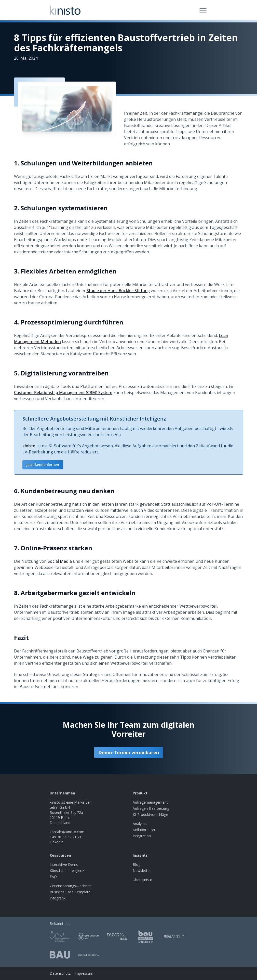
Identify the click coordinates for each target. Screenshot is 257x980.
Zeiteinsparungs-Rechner (70, 886)
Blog (137, 864)
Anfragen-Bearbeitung (151, 808)
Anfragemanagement (150, 802)
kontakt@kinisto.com (67, 832)
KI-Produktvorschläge (150, 814)
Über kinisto (143, 880)
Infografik (58, 898)
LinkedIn (57, 842)
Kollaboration (144, 830)
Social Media (60, 561)
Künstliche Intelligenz (67, 871)
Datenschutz (60, 973)
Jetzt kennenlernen (43, 465)
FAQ (53, 877)
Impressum (84, 973)
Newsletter (142, 871)
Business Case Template (70, 892)
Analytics (140, 824)
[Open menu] (203, 10)
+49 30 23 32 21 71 (66, 837)
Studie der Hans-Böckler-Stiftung (118, 291)
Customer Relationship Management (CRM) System (63, 393)
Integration (142, 836)
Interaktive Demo (64, 864)
